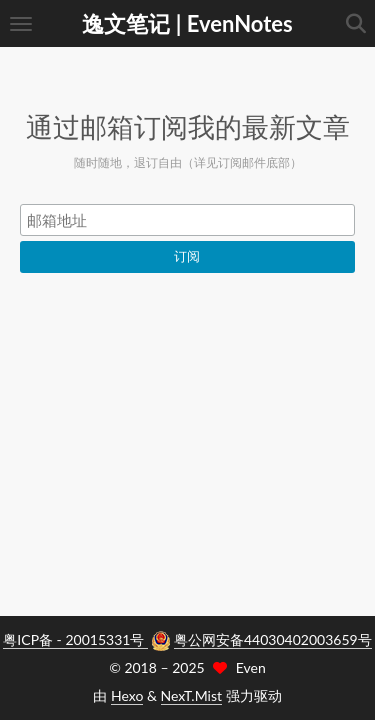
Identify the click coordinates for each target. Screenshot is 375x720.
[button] (21, 23)
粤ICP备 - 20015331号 (75, 639)
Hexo (127, 695)
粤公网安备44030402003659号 (273, 639)
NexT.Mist (191, 695)
